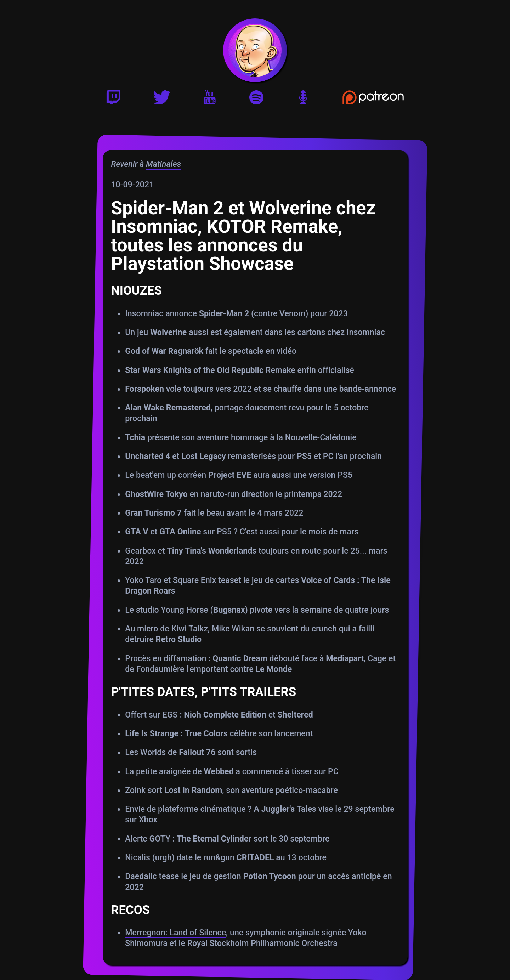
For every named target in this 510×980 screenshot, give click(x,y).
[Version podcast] (303, 100)
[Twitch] (113, 100)
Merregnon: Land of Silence (175, 933)
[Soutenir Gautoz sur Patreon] (373, 100)
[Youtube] (210, 100)
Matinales (163, 164)
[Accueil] (255, 50)
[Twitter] (162, 100)
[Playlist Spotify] (256, 100)
